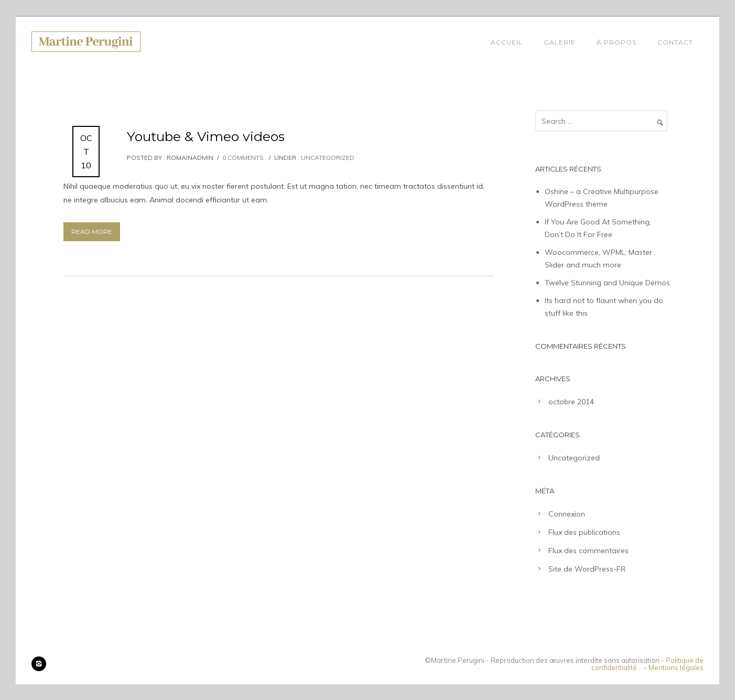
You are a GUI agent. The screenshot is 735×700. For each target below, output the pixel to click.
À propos (617, 42)
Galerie (560, 42)
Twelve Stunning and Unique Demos (607, 283)
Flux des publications (584, 532)
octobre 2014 (571, 402)
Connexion (567, 514)
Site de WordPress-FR (587, 569)
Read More (92, 231)
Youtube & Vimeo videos (206, 136)
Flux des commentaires (588, 551)
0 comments (243, 158)
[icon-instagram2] (39, 664)
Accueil (507, 42)
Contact (675, 42)
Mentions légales (676, 667)
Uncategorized (327, 158)
